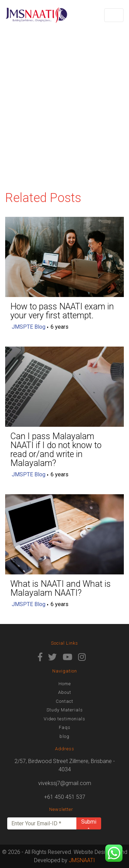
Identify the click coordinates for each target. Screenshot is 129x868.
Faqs (65, 727)
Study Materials (65, 710)
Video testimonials (64, 719)
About (65, 692)
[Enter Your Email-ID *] (42, 823)
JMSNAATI (82, 860)
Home (65, 684)
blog (64, 736)
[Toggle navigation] (114, 15)
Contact (64, 701)
